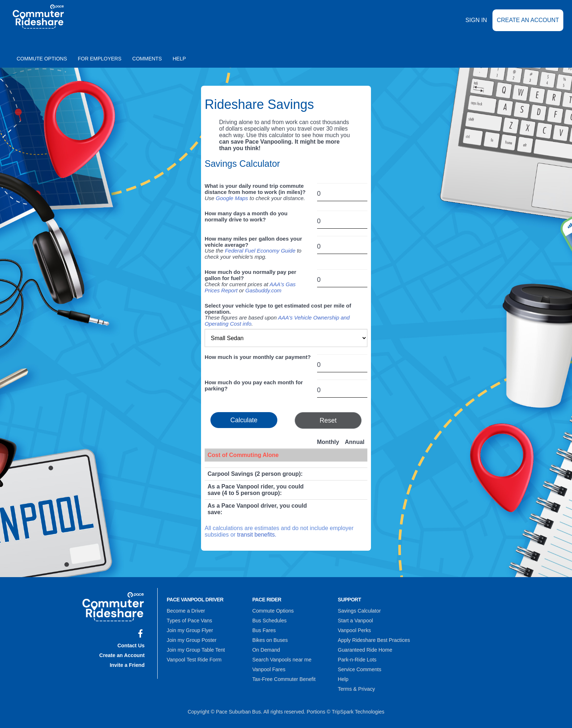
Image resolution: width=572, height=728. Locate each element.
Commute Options (42, 59)
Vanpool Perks (354, 630)
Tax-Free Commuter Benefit (283, 677)
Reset (328, 420)
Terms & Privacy (356, 686)
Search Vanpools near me (281, 658)
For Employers (100, 59)
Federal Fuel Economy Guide (260, 251)
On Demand (266, 648)
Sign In (476, 25)
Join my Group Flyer (189, 630)
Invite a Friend (127, 664)
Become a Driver (185, 611)
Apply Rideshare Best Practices (373, 639)
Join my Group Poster (191, 639)
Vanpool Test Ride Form (194, 658)
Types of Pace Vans (189, 620)
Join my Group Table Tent (195, 648)
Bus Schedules (269, 620)
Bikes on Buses (270, 639)
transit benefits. (257, 535)
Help (180, 59)
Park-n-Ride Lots (357, 658)
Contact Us (131, 645)
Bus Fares (264, 630)
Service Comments (359, 667)
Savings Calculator (359, 611)
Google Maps (232, 198)
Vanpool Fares (269, 667)
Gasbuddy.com (264, 290)
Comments (147, 59)
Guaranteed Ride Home (364, 648)
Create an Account (528, 25)
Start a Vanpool (355, 620)
